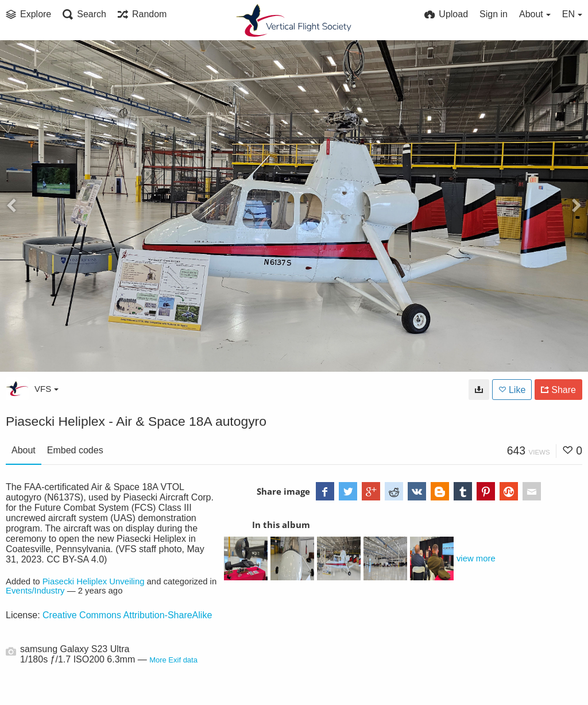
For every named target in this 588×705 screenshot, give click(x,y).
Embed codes (75, 450)
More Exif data (173, 660)
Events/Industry (35, 591)
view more (476, 558)
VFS (47, 389)
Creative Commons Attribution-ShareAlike (127, 615)
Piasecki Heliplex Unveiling (94, 581)
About (24, 450)
